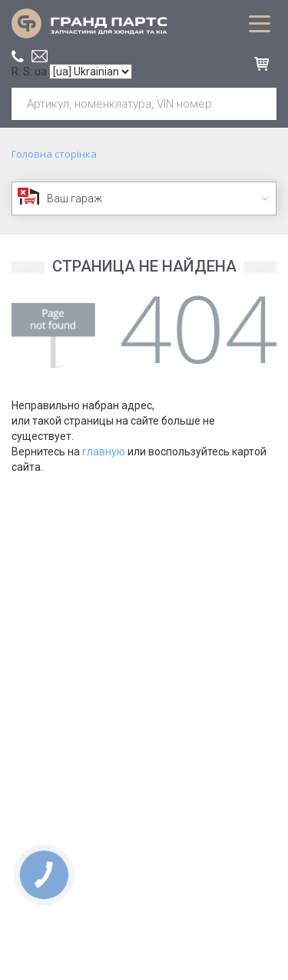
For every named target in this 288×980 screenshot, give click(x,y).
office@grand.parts (40, 56)
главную (104, 452)
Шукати (259, 104)
